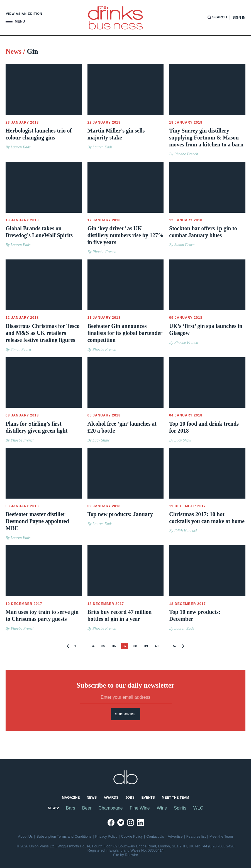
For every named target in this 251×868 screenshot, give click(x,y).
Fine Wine (140, 808)
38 (135, 646)
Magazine (71, 798)
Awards (111, 798)
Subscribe (126, 714)
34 (92, 646)
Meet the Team (176, 798)
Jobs (130, 798)
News (92, 798)
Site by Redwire (126, 855)
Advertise (175, 836)
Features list (196, 836)
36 (114, 646)
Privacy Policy (106, 836)
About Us (25, 836)
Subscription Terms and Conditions (64, 836)
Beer (87, 808)
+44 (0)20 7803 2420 (218, 846)
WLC (198, 808)
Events (148, 798)
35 (103, 646)
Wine (162, 808)
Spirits (180, 808)
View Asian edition (24, 14)
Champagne (111, 808)
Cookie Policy (132, 836)
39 (146, 646)
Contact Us (155, 836)
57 (175, 646)
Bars (71, 808)
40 (157, 646)
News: (53, 808)
